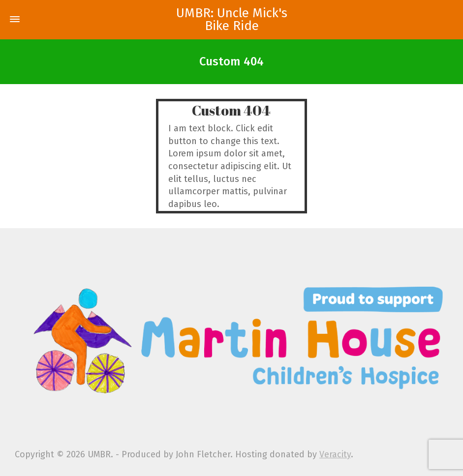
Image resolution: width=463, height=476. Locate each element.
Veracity (335, 454)
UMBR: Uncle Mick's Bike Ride (232, 20)
